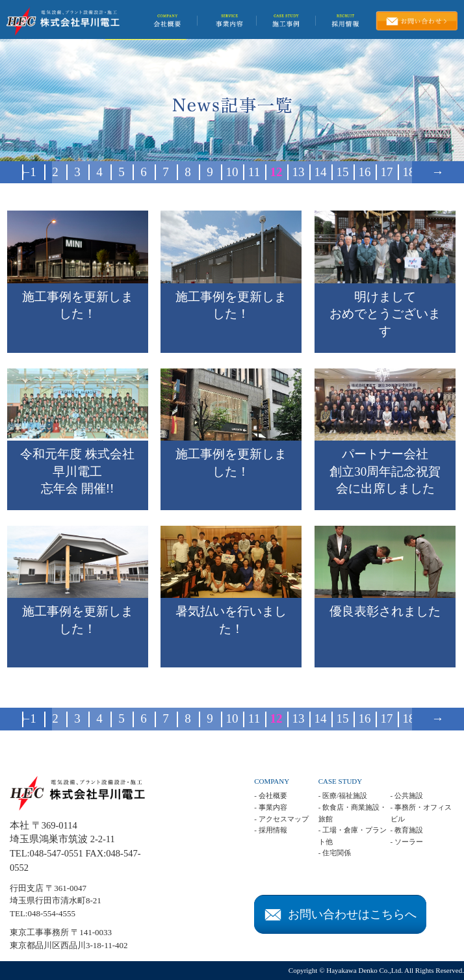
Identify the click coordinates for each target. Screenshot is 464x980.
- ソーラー (407, 842)
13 (299, 172)
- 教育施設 (407, 830)
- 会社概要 (270, 795)
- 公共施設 (407, 795)
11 (254, 172)
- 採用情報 (270, 830)
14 (321, 172)
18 (409, 172)
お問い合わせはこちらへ (341, 914)
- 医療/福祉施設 (343, 795)
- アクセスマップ (281, 819)
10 (232, 172)
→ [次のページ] (438, 172)
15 (343, 172)
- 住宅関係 (335, 853)
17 (387, 172)
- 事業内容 (270, 807)
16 (365, 172)
